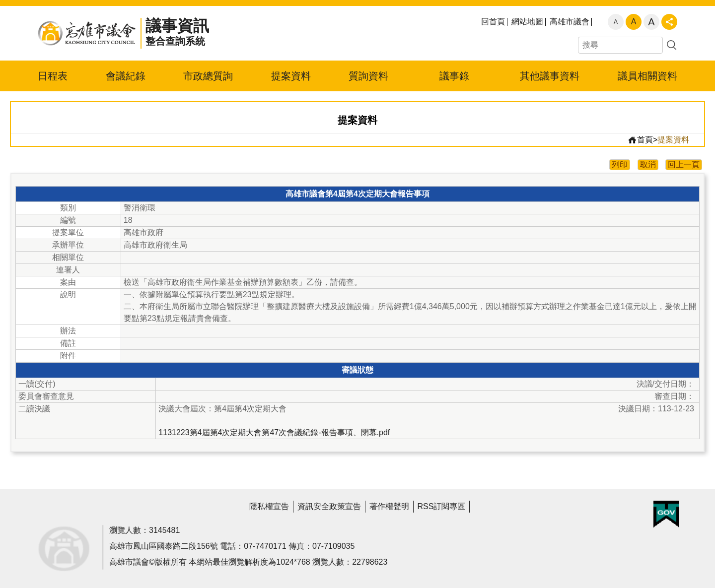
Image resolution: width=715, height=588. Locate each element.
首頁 (640, 140)
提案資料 (291, 76)
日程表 (53, 76)
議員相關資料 (647, 76)
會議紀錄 (126, 76)
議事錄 (454, 76)
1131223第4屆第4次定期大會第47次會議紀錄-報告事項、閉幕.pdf (274, 432)
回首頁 (493, 22)
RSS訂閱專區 (442, 506)
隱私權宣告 (269, 506)
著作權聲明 (389, 506)
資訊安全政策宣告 (329, 506)
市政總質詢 (208, 76)
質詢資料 (368, 76)
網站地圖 (527, 22)
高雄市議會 (570, 22)
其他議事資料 (550, 76)
